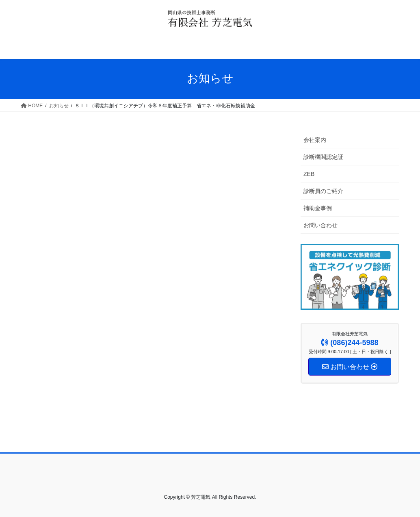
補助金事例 (318, 208)
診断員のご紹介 (323, 191)
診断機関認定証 (323, 157)
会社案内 (315, 140)
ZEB (309, 174)
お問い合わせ (320, 225)
